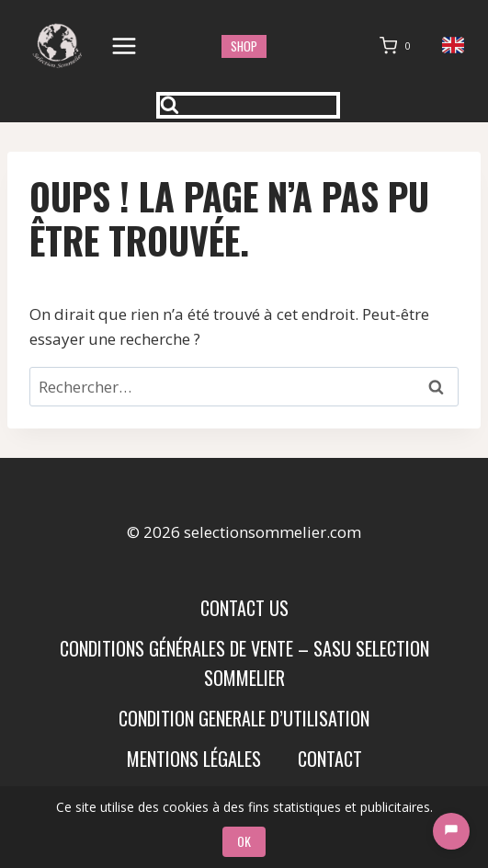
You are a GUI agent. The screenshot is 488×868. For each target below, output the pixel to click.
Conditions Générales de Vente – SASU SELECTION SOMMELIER (244, 663)
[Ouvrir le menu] (125, 46)
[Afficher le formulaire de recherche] (248, 105)
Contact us (244, 608)
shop (244, 46)
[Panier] (399, 46)
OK (244, 841)
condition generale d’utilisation (244, 718)
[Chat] (451, 831)
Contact (330, 759)
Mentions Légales (194, 759)
